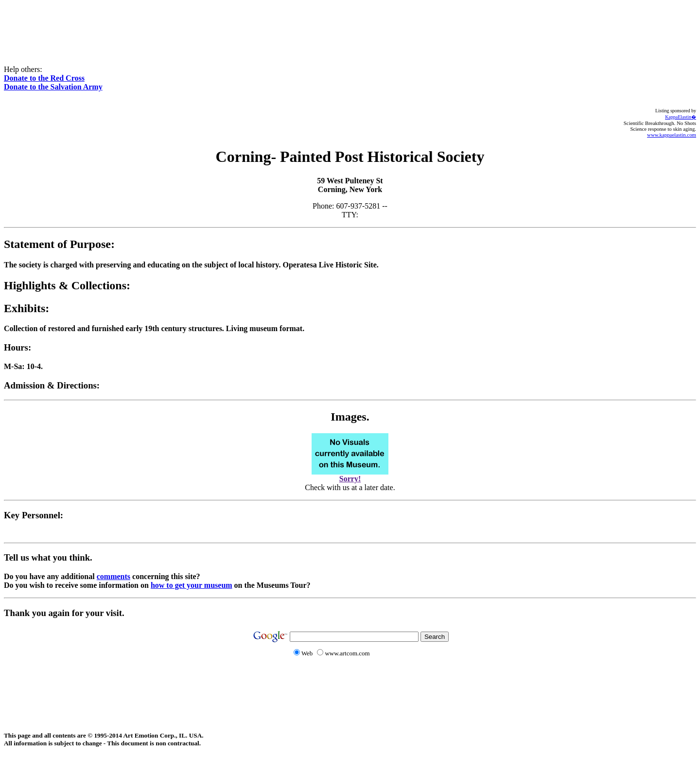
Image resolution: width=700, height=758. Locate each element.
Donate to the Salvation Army (53, 87)
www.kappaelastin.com (672, 135)
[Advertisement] (350, 26)
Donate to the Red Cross (44, 78)
